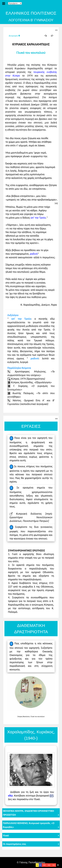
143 (44, 865)
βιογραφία (15, 36)
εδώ (10, 796)
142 (49, 865)
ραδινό (34, 254)
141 (54, 865)
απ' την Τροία (38, 218)
